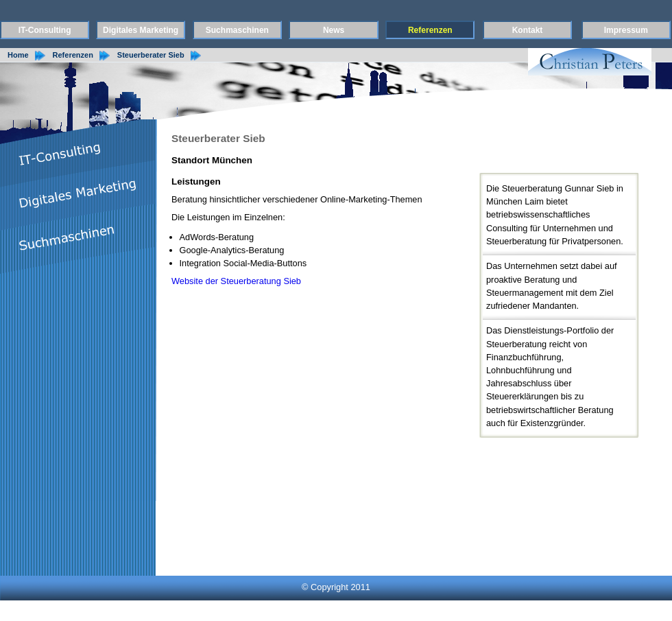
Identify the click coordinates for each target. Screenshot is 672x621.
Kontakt (528, 30)
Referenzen (430, 30)
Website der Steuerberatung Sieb (236, 281)
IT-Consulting (45, 30)
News (334, 30)
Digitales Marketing (141, 30)
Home (18, 55)
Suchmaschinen (237, 30)
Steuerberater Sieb (151, 55)
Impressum (626, 30)
